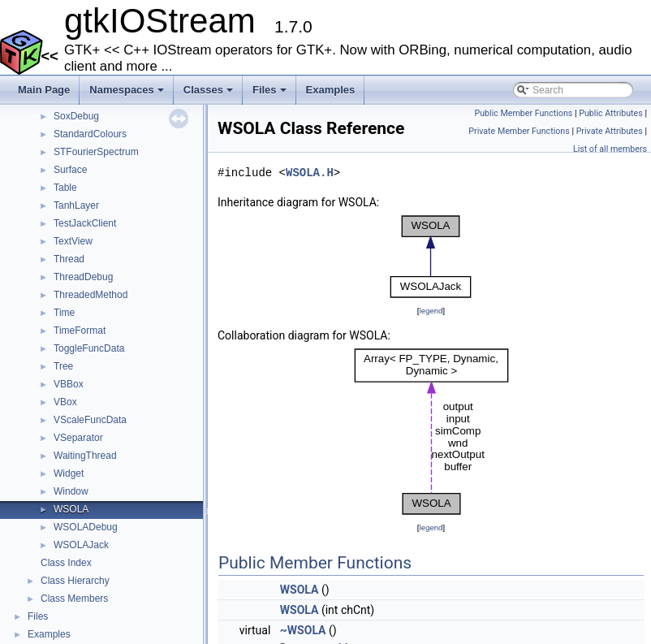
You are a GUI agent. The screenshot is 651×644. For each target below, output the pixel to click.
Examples (331, 90)
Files (271, 94)
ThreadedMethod (91, 295)
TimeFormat (80, 331)
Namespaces (128, 94)
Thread (69, 259)
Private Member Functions (519, 131)
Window (71, 491)
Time (64, 313)
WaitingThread (85, 456)
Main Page (44, 90)
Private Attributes (610, 131)
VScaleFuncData (90, 420)
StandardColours (90, 134)
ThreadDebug (83, 277)
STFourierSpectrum (96, 152)
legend (431, 311)
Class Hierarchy (75, 581)
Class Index (66, 563)
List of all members (610, 149)
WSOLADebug (86, 527)
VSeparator (78, 438)
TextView (73, 241)
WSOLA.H (310, 173)
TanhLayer (76, 205)
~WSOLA (303, 630)
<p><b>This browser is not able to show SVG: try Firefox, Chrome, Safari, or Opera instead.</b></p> (431, 257)
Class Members (74, 599)
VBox (65, 402)
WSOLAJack (81, 545)
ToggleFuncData (89, 348)
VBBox (69, 384)
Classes (209, 94)
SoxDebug (76, 116)
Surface (70, 170)
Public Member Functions (524, 113)
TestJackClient (85, 223)
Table (65, 188)
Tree (63, 366)
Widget (69, 473)
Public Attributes (611, 113)
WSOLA (71, 509)
